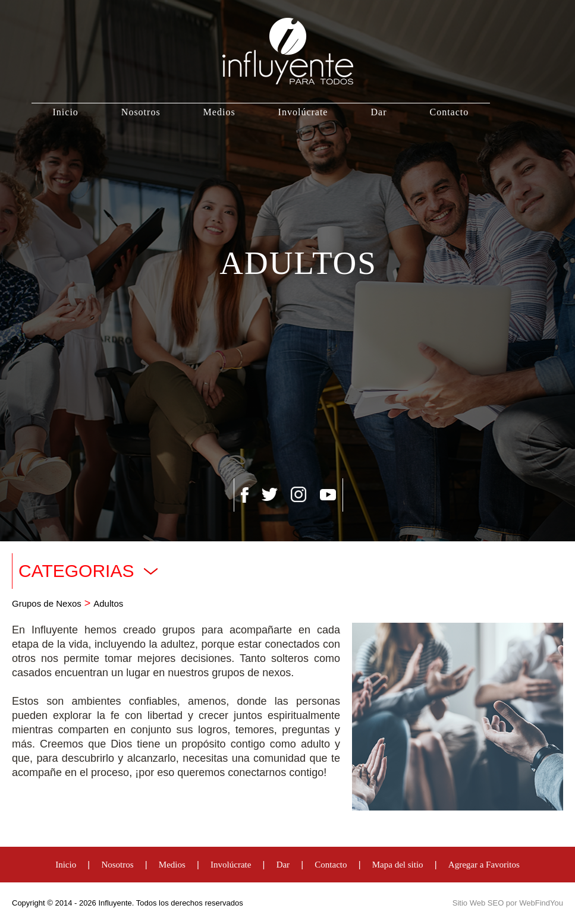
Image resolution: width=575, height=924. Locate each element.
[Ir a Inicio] (288, 51)
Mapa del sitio (398, 865)
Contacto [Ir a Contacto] (449, 112)
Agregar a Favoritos (484, 865)
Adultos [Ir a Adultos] (108, 603)
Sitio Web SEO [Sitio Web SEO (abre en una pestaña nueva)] (478, 903)
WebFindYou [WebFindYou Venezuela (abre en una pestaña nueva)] (541, 903)
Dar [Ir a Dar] (378, 112)
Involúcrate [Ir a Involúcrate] (303, 112)
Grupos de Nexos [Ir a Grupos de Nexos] (47, 603)
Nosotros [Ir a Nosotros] (141, 112)
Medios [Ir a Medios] (219, 112)
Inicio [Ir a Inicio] (66, 112)
